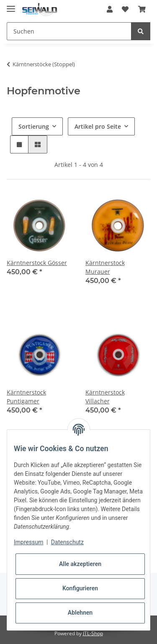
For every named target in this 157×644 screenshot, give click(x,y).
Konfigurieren (80, 588)
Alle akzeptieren (80, 564)
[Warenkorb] (142, 9)
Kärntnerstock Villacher (105, 397)
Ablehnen (80, 613)
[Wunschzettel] (125, 9)
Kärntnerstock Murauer (105, 267)
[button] (110, 9)
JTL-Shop (93, 633)
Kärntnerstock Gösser (37, 263)
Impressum (28, 542)
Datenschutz (67, 542)
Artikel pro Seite (98, 126)
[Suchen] (69, 31)
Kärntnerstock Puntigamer (26, 397)
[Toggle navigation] (11, 5)
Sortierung (34, 126)
